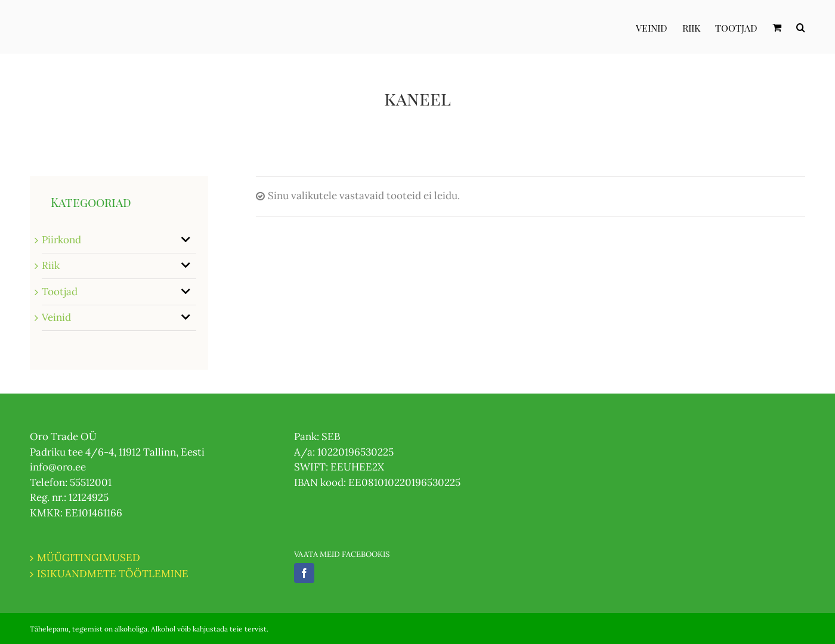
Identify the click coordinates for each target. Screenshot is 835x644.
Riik (51, 265)
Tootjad (60, 292)
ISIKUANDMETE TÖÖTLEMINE (113, 574)
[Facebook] (304, 573)
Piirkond (61, 240)
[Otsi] (801, 27)
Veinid (56, 317)
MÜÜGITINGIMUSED (89, 558)
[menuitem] (659, 27)
